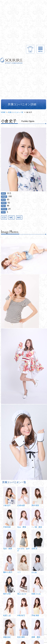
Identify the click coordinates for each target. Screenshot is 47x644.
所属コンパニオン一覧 (16, 112)
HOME (3, 112)
